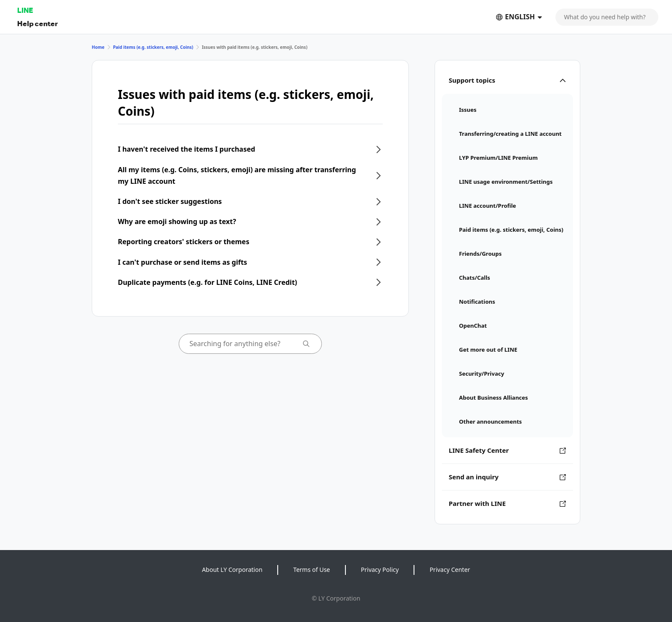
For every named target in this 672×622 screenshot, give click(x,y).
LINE (25, 10)
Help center (37, 23)
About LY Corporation (232, 570)
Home (98, 47)
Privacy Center (450, 570)
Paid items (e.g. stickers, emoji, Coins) (153, 47)
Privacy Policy (380, 570)
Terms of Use (312, 570)
